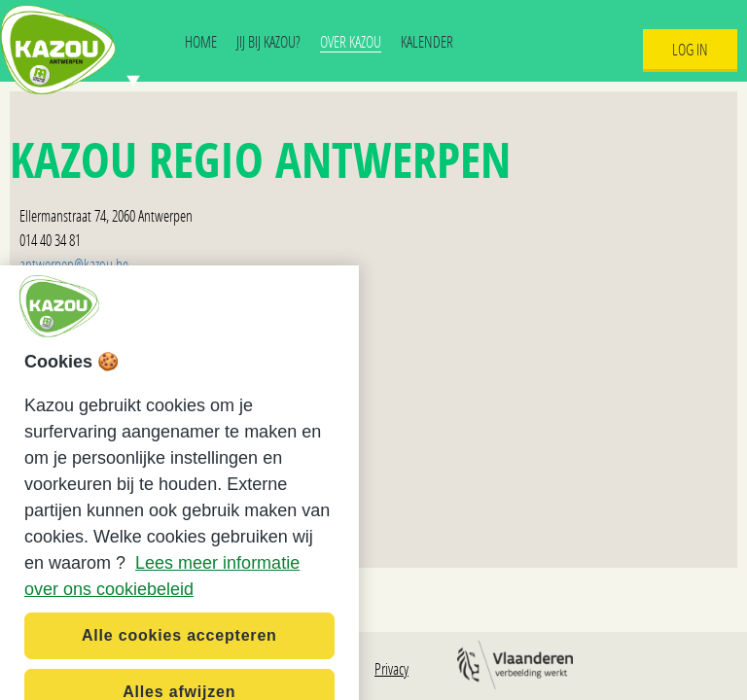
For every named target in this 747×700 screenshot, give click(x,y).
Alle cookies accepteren (179, 654)
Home (201, 41)
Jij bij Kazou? (268, 41)
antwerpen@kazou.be (74, 264)
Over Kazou (351, 41)
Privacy (391, 668)
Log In (690, 49)
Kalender (427, 41)
